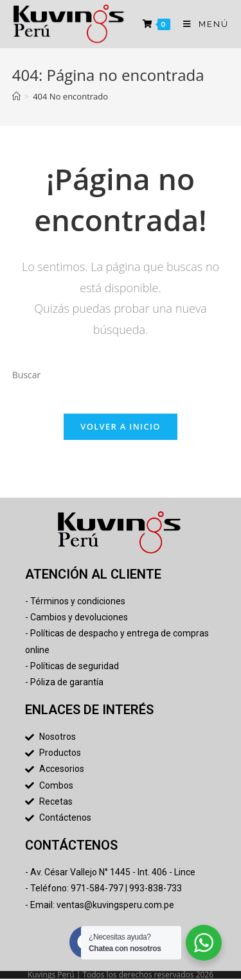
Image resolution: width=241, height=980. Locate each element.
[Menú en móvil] (201, 24)
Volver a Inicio (120, 426)
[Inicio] (16, 96)
